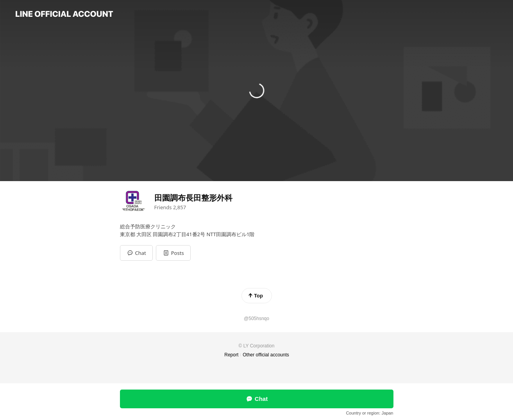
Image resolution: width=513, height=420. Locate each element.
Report (231, 355)
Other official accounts (266, 355)
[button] (173, 253)
